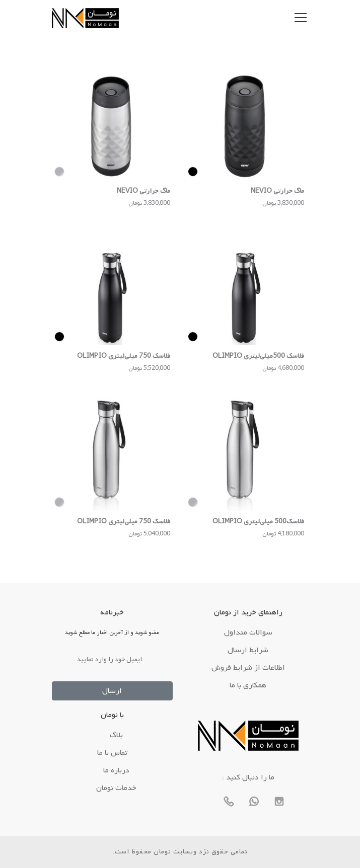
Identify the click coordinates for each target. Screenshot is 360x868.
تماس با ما (112, 753)
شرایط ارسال (248, 650)
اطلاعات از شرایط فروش (248, 668)
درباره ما (116, 770)
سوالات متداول (248, 633)
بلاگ (116, 735)
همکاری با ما (248, 685)
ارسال (112, 691)
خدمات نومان (116, 788)
